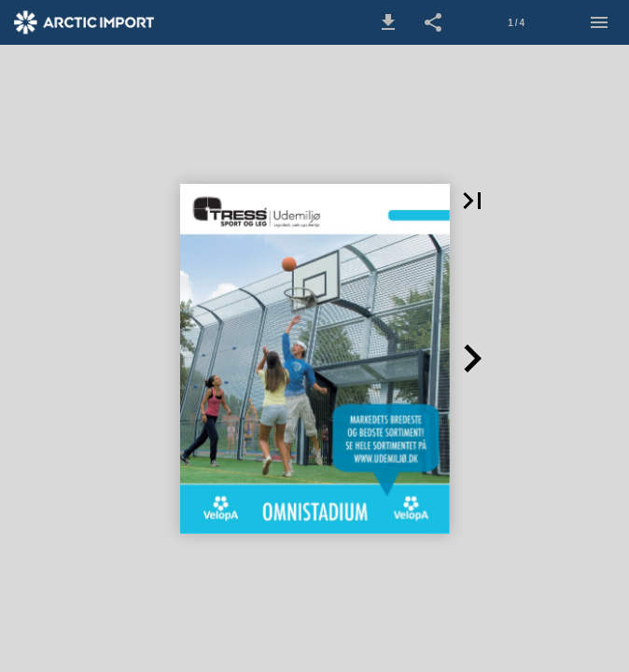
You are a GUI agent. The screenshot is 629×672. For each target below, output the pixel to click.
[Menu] (599, 22)
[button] (388, 22)
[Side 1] (516, 22)
